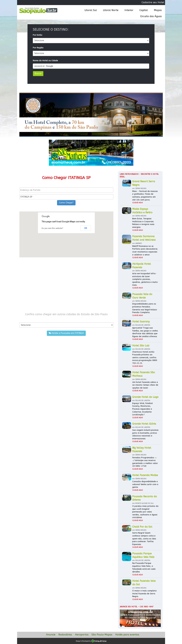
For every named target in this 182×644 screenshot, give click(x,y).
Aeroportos (82, 635)
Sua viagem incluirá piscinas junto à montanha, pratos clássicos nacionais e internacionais (145, 434)
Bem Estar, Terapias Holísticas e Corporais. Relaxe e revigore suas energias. (143, 223)
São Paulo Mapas (102, 635)
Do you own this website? (52, 228)
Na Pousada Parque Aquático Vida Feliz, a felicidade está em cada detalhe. (144, 567)
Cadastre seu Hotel (153, 2)
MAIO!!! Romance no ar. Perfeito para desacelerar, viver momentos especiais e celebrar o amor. (145, 250)
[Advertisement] (66, 285)
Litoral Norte (111, 10)
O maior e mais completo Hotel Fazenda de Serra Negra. (144, 594)
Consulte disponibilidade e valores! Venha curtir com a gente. (145, 484)
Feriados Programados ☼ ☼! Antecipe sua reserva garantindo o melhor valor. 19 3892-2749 (145, 462)
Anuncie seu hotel (129, 607)
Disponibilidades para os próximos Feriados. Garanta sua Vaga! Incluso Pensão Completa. (145, 308)
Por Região (38, 48)
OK (86, 228)
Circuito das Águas (151, 16)
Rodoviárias (65, 635)
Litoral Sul (91, 10)
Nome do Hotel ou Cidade (45, 61)
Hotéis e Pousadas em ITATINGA (66, 333)
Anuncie (51, 635)
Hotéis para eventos (127, 635)
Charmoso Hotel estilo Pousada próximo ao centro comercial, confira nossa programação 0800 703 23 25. (145, 357)
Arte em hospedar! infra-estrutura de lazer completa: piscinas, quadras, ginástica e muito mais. (145, 279)
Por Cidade (25, 319)
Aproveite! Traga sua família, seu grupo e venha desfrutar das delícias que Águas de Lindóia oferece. (145, 332)
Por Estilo (38, 35)
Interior (129, 10)
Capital (144, 10)
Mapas (158, 10)
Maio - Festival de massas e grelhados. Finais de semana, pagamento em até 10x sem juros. (145, 195)
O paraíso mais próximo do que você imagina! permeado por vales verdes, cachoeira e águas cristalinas (145, 512)
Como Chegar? (66, 203)
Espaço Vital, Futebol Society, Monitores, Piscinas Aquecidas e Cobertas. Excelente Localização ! (142, 409)
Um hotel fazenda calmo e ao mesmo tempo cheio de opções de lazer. (145, 385)
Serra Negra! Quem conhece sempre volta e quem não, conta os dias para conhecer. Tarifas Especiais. (144, 539)
